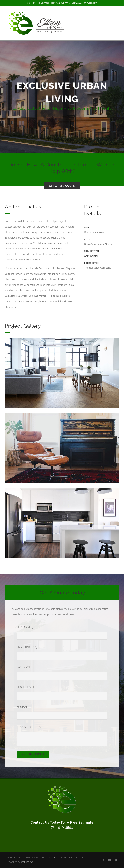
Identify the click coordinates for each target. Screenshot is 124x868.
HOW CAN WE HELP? (30, 727)
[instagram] (115, 860)
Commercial (91, 256)
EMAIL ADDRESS (27, 647)
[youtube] (109, 860)
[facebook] (98, 860)
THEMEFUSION (56, 858)
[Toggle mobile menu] (117, 15)
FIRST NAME (25, 627)
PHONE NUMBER (27, 687)
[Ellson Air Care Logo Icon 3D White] (62, 786)
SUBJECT (22, 707)
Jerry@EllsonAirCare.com (85, 3)
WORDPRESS (27, 862)
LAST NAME (24, 667)
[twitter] (104, 860)
